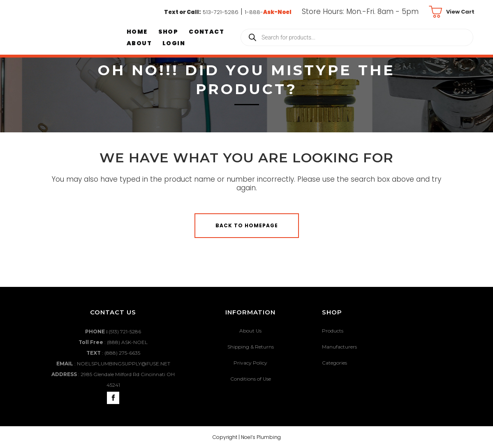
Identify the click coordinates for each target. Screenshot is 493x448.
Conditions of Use (251, 379)
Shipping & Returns (251, 347)
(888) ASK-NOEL (127, 342)
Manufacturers (339, 347)
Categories (334, 363)
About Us (250, 331)
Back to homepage (247, 225)
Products (333, 331)
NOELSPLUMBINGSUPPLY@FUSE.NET (124, 364)
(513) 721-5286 (125, 331)
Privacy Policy (250, 363)
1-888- (268, 12)
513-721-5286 (221, 12)
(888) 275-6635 (122, 353)
